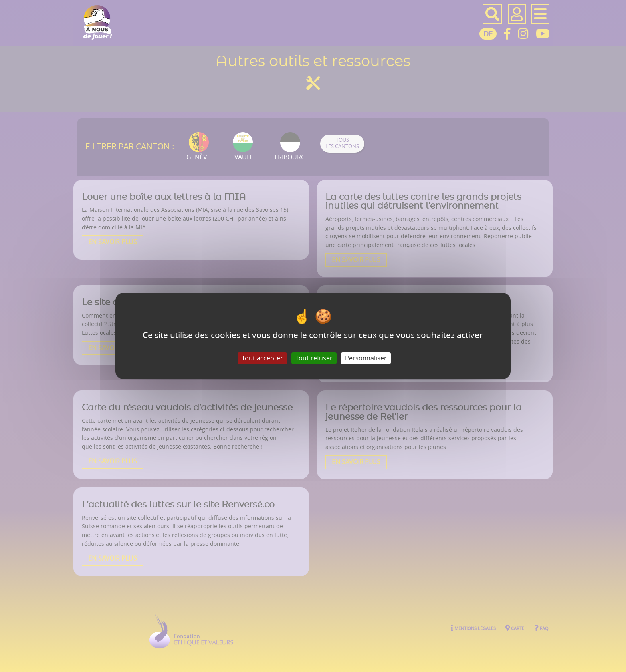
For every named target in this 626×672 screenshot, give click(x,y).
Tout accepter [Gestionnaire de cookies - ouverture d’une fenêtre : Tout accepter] (262, 358)
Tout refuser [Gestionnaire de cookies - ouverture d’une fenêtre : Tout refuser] (314, 358)
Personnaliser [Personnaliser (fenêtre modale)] (366, 358)
